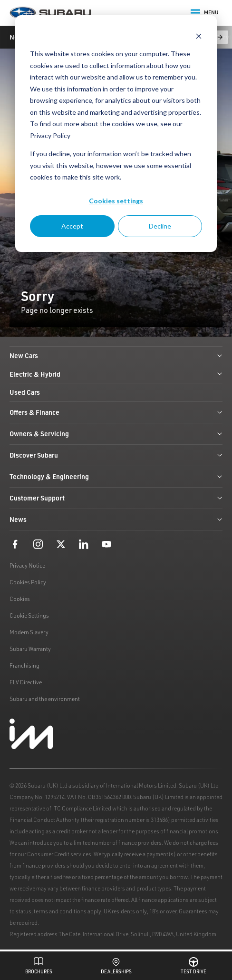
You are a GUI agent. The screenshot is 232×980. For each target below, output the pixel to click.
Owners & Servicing (116, 434)
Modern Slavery (29, 632)
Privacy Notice (27, 565)
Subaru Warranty (30, 649)
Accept (72, 226)
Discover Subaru (116, 455)
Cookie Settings (29, 615)
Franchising (24, 665)
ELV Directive (26, 682)
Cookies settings (116, 201)
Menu (205, 13)
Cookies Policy (28, 582)
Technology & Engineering (116, 476)
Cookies (20, 599)
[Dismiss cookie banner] (199, 36)
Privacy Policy (50, 135)
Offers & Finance (116, 412)
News (116, 519)
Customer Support (116, 498)
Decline (160, 226)
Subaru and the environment (45, 699)
